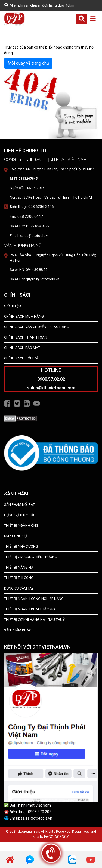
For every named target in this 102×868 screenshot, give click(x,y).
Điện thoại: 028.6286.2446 (32, 207)
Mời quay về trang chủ (28, 63)
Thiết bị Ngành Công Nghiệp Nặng (34, 599)
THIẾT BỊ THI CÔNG (19, 578)
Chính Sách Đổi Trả (21, 358)
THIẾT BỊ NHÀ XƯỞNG (21, 546)
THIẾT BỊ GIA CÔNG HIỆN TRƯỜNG (31, 557)
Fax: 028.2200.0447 (26, 216)
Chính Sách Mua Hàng (24, 316)
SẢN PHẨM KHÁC (18, 630)
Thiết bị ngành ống (21, 526)
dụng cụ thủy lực (20, 515)
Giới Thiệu (13, 306)
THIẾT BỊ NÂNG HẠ (19, 567)
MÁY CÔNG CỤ (15, 536)
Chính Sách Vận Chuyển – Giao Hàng (37, 327)
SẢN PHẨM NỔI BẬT (19, 505)
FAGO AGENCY (57, 837)
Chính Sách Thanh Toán (26, 337)
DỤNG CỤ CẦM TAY (19, 588)
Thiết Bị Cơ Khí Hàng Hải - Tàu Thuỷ (34, 620)
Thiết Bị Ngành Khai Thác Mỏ (30, 609)
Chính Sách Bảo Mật (22, 348)
